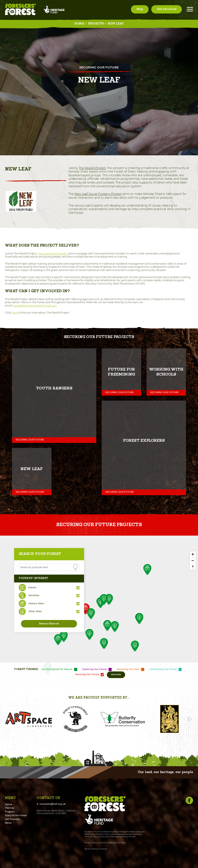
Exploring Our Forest (95, 669)
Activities (34, 595)
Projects (96, 24)
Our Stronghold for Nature (57, 669)
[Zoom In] (193, 554)
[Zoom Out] (193, 560)
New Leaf (116, 24)
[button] (9, 719)
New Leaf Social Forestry (53, 253)
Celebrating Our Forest (163, 669)
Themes (10, 808)
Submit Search (49, 624)
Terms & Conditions (107, 843)
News (8, 823)
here (14, 313)
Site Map (122, 843)
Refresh (116, 675)
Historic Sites (36, 604)
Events (32, 588)
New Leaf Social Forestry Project (98, 194)
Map (140, 9)
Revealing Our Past (128, 669)
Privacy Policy (91, 843)
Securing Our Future (87, 674)
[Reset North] (193, 567)
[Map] (99, 609)
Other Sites (35, 611)
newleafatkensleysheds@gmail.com (35, 306)
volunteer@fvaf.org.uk (53, 804)
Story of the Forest (16, 815)
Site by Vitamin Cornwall (96, 849)
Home (79, 24)
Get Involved (167, 9)
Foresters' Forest (20, 9)
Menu (190, 9)
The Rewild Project (92, 168)
